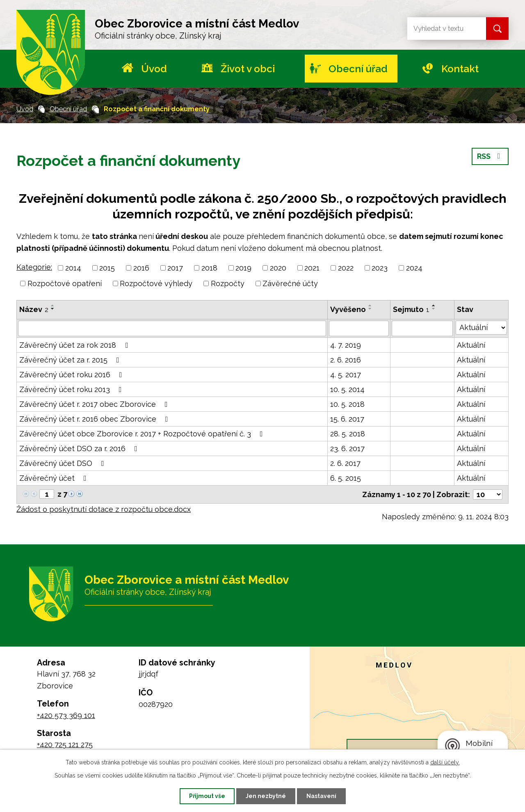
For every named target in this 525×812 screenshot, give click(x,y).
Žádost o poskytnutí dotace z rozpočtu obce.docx (104, 509)
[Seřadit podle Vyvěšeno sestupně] (370, 309)
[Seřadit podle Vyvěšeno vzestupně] (370, 305)
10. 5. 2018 (347, 404)
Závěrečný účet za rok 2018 (75, 345)
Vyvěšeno (348, 309)
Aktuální (471, 345)
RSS (490, 156)
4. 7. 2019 (346, 345)
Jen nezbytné (266, 796)
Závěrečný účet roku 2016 (72, 375)
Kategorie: (34, 267)
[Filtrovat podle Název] (172, 328)
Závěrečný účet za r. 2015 (71, 360)
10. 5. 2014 (347, 389)
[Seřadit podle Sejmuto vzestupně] (434, 305)
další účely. (445, 762)
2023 (380, 268)
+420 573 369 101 (66, 715)
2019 (243, 268)
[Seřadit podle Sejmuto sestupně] (434, 309)
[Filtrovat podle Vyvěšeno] (359, 328)
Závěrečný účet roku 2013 (72, 389)
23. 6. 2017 (347, 448)
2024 (414, 268)
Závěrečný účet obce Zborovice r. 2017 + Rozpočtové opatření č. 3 (143, 434)
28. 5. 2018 (348, 434)
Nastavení (321, 796)
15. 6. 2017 (347, 419)
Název (34, 309)
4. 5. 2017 (346, 375)
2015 (107, 268)
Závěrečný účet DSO (63, 463)
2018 (209, 268)
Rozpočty (228, 283)
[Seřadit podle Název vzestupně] (53, 305)
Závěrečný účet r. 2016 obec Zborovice (95, 419)
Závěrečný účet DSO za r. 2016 (80, 448)
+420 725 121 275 (65, 744)
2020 (278, 268)
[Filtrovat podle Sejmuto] (422, 328)
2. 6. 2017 (345, 463)
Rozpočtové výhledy (156, 283)
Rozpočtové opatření (65, 283)
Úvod (154, 69)
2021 (312, 268)
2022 (346, 268)
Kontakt (460, 69)
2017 (175, 268)
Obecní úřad (358, 69)
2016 (141, 268)
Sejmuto (411, 309)
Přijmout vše (207, 796)
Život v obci (248, 69)
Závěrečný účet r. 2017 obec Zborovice (95, 404)
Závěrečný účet (55, 478)
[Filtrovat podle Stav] (481, 328)
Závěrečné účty (290, 283)
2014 (73, 268)
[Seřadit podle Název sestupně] (53, 309)
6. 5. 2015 (346, 478)
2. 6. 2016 (346, 360)
